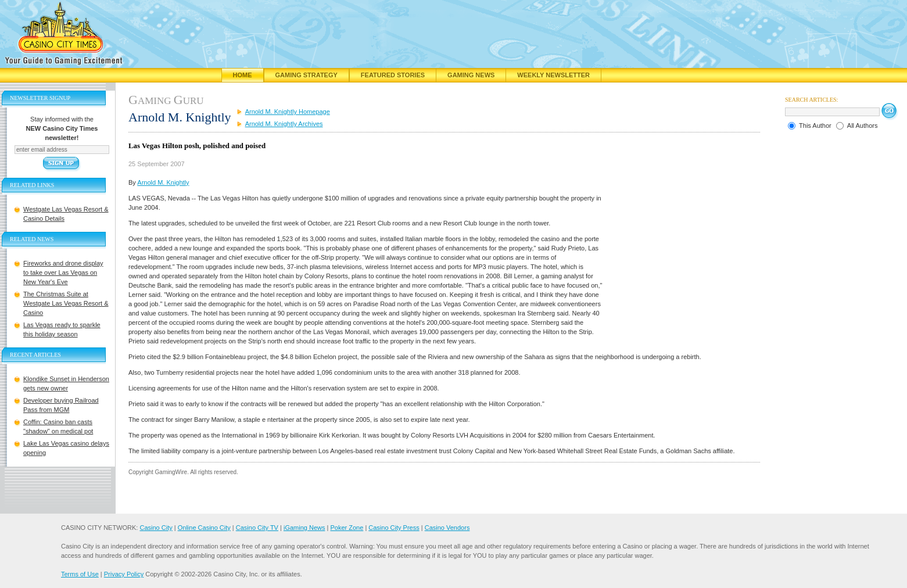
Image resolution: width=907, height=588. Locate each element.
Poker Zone (347, 528)
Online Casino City (204, 528)
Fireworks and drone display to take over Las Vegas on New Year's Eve (63, 273)
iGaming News (304, 528)
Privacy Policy (124, 574)
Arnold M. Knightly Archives (284, 124)
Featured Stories (393, 75)
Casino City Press (394, 528)
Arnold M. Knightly (163, 182)
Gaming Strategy (306, 75)
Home (243, 75)
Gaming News (471, 75)
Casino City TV (257, 528)
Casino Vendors (447, 528)
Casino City (156, 528)
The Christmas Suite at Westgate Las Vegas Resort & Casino (66, 303)
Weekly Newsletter (553, 75)
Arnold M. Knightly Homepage (288, 112)
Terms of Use (80, 574)
